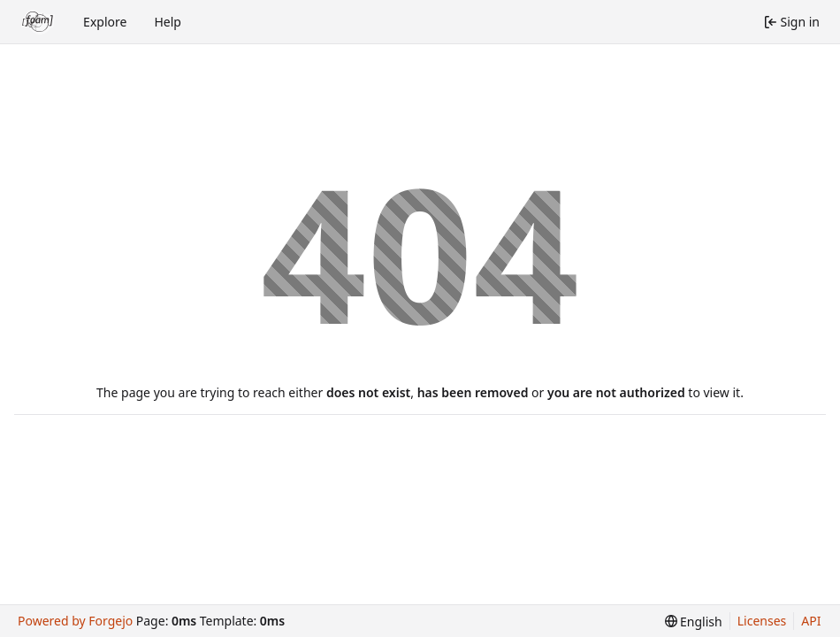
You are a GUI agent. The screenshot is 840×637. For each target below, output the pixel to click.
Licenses (762, 621)
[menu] (694, 622)
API (811, 621)
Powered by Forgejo (75, 621)
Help (168, 22)
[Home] (38, 22)
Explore (105, 22)
